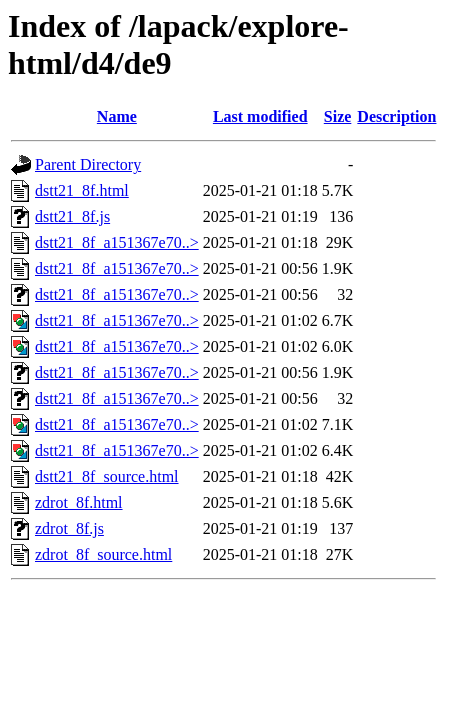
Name (117, 116)
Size (338, 116)
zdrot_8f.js (69, 528)
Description (396, 116)
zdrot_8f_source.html (103, 554)
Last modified (260, 116)
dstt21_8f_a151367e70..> (117, 242)
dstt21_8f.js (72, 216)
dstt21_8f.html (82, 190)
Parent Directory (88, 164)
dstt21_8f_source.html (107, 476)
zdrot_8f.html (79, 502)
